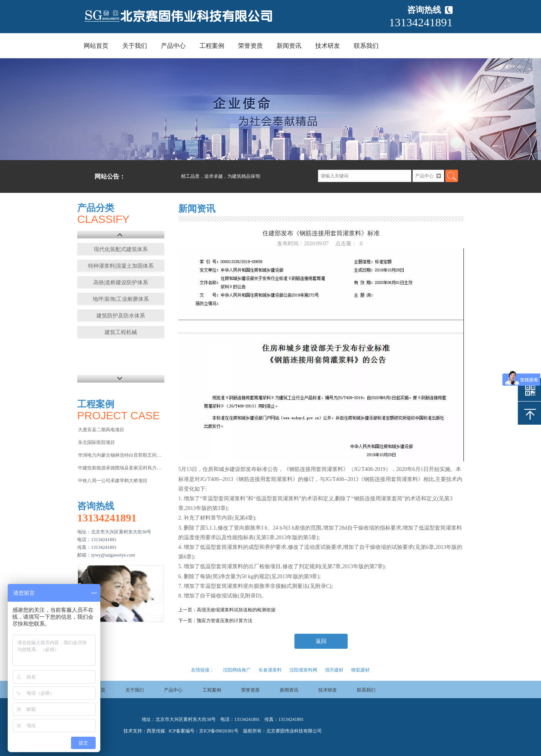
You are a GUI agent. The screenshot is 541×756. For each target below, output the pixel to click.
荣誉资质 (250, 46)
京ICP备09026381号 (219, 731)
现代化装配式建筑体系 (121, 249)
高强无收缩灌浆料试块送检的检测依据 (236, 610)
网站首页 (96, 46)
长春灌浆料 (270, 670)
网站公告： (110, 176)
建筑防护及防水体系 (121, 316)
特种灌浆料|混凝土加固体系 (121, 266)
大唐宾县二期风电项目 (101, 430)
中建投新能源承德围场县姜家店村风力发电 (121, 468)
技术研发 (328, 46)
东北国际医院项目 (96, 442)
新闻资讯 (289, 46)
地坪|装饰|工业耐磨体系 (121, 299)
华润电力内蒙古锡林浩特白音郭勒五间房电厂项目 (121, 455)
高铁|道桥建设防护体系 (121, 283)
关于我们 (135, 46)
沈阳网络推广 (237, 670)
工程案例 (212, 46)
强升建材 (334, 670)
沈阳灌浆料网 (303, 670)
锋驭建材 (360, 670)
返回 (321, 641)
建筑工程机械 (121, 332)
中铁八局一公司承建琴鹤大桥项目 (113, 481)
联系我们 (366, 46)
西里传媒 (156, 731)
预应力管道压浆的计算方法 (225, 621)
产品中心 (173, 46)
